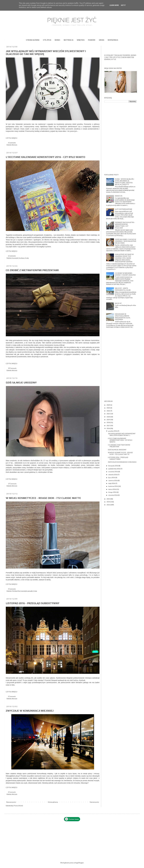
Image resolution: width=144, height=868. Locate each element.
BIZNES (57, 40)
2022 (108, 411)
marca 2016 (112, 489)
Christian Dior (16, 591)
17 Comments (12, 484)
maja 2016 (112, 483)
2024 (108, 405)
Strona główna (53, 802)
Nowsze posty (11, 802)
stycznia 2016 (113, 495)
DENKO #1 (119, 196)
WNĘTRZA (81, 40)
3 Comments (12, 143)
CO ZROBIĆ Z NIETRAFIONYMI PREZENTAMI (32, 270)
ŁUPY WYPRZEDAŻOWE (124, 209)
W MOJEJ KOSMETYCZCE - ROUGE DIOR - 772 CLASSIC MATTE (43, 498)
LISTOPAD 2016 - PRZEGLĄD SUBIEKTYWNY (33, 603)
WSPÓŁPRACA (113, 40)
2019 (108, 420)
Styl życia (15, 145)
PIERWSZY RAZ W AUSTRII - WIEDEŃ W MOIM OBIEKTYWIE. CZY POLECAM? (125, 225)
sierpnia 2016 (113, 474)
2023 (108, 408)
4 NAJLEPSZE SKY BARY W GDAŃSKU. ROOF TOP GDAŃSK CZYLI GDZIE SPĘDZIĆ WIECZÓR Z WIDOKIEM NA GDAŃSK (124, 258)
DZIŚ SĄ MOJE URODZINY (21, 383)
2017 (108, 425)
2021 (108, 414)
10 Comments (12, 368)
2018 (108, 422)
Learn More (114, 5)
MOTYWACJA (69, 40)
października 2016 (114, 469)
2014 (108, 502)
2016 (108, 428)
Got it (123, 5)
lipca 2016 (112, 478)
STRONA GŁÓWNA (33, 40)
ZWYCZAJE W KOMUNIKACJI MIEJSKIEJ (30, 711)
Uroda (27, 258)
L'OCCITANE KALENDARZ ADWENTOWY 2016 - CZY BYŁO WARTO (46, 157)
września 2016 (113, 472)
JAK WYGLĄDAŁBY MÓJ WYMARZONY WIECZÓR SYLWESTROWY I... (122, 434)
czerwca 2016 (113, 480)
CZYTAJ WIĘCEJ (12, 138)
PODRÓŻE (92, 40)
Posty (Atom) (18, 806)
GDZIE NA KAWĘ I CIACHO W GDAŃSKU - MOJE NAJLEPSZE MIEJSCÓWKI (126, 241)
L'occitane (22, 258)
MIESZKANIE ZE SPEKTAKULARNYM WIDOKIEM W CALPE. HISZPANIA (123, 317)
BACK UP (118, 303)
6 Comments (12, 256)
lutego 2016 (113, 492)
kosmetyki (15, 258)
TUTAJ (81, 242)
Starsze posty (94, 802)
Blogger (81, 863)
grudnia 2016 (113, 431)
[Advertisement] (120, 138)
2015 (108, 499)
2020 (108, 417)
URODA (101, 40)
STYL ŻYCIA (47, 40)
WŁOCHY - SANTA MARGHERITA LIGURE (123, 289)
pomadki (30, 591)
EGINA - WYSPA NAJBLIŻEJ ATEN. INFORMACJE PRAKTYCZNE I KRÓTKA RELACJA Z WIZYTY (124, 182)
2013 (108, 505)
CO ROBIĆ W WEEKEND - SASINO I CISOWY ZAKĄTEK (125, 274)
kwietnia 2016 (113, 486)
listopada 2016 (113, 466)
